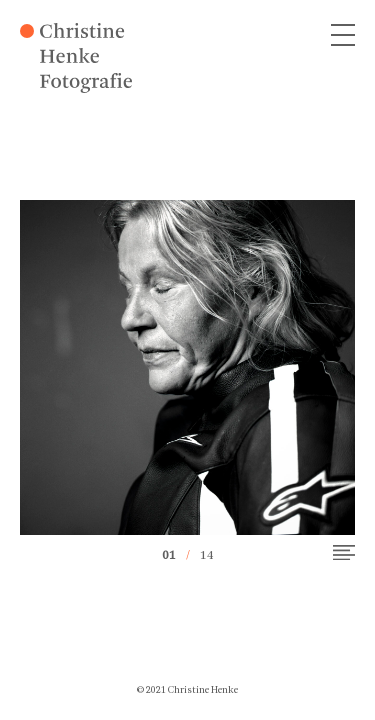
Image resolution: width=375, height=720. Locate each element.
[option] (187, 367)
